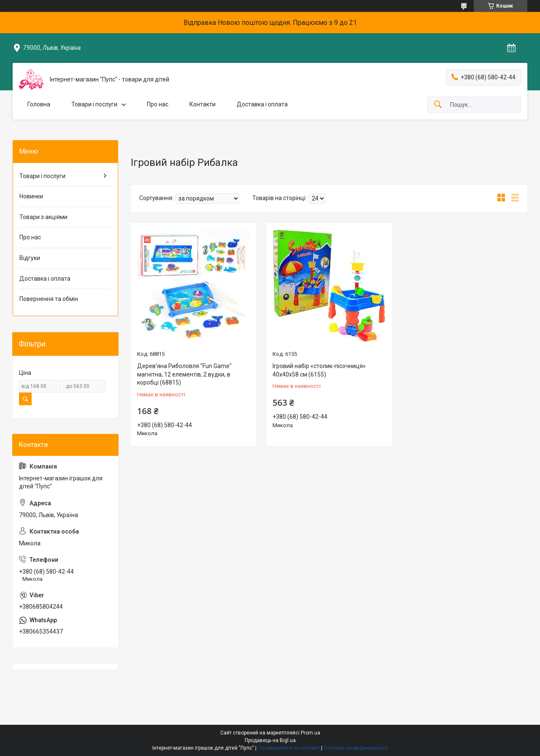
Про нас (158, 104)
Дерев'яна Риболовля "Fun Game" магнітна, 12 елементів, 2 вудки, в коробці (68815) (184, 374)
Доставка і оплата (262, 104)
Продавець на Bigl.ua (270, 740)
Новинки (31, 196)
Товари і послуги (94, 104)
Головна (39, 104)
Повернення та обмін (49, 299)
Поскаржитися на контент (289, 748)
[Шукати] (438, 105)
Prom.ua (310, 733)
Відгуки (30, 258)
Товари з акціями (43, 217)
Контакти (202, 104)
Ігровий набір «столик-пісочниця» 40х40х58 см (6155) (319, 370)
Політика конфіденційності (356, 748)
